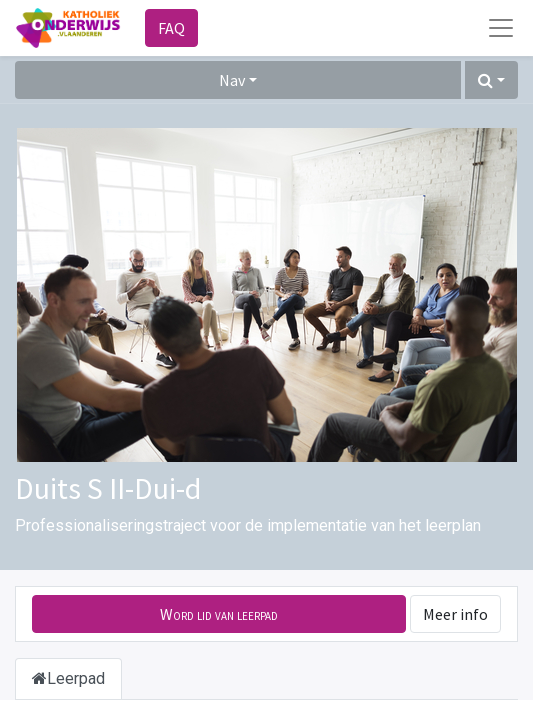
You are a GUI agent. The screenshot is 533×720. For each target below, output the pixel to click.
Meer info (455, 614)
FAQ (171, 28)
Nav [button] (232, 80)
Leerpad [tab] (68, 678)
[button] (491, 80)
